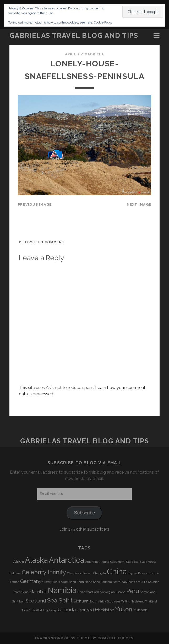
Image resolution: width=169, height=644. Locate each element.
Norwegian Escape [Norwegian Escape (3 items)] (113, 592)
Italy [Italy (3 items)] (124, 582)
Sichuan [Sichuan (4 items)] (81, 601)
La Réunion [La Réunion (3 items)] (152, 582)
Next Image (139, 204)
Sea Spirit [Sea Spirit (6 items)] (60, 600)
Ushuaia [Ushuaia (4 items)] (84, 610)
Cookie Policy (103, 22)
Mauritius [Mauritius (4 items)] (38, 592)
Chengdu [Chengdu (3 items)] (100, 573)
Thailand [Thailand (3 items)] (151, 601)
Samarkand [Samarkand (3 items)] (148, 592)
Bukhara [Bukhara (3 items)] (15, 573)
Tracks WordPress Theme (62, 638)
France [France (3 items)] (15, 582)
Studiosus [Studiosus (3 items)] (114, 601)
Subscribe (84, 513)
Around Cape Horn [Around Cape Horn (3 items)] (112, 562)
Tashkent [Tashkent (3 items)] (138, 601)
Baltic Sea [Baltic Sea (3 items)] (132, 562)
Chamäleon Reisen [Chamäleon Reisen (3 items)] (80, 573)
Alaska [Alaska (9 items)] (36, 560)
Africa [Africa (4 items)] (18, 561)
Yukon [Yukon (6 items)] (124, 609)
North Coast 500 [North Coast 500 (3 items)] (88, 592)
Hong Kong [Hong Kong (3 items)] (76, 582)
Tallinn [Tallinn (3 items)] (126, 601)
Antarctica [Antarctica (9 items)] (66, 560)
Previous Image (35, 204)
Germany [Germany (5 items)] (31, 581)
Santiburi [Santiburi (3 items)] (18, 601)
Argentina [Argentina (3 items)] (92, 562)
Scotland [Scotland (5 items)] (36, 601)
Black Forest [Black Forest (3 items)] (148, 562)
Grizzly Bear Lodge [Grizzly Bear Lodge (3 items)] (55, 582)
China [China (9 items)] (117, 572)
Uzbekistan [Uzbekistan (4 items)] (104, 610)
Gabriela (94, 54)
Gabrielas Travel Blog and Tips (74, 36)
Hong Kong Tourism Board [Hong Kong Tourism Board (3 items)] (103, 582)
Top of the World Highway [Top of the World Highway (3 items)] (39, 610)
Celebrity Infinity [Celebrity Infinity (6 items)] (44, 572)
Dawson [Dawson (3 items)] (143, 573)
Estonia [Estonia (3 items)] (155, 573)
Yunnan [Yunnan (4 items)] (140, 610)
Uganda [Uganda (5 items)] (67, 610)
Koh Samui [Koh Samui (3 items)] (136, 582)
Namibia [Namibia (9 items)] (62, 590)
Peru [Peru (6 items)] (133, 591)
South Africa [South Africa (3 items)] (98, 601)
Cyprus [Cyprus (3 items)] (132, 573)
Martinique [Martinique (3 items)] (21, 592)
